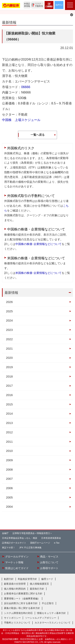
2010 (9, 451)
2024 (9, 320)
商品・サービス (49, 557)
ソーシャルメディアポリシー (41, 618)
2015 (9, 404)
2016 (9, 395)
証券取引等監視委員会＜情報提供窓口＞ (32, 533)
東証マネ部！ (9, 548)
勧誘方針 (9, 579)
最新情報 (11, 293)
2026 (9, 302)
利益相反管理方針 (27, 579)
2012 (9, 432)
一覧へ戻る (38, 135)
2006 (9, 488)
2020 (9, 358)
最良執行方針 (37, 589)
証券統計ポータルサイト (14, 543)
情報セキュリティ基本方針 (51, 613)
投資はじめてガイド (17, 568)
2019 (9, 367)
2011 (9, 442)
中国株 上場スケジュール (21, 120)
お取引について (49, 562)
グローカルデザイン (17, 557)
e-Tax (57, 543)
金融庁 (5, 533)
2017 (9, 386)
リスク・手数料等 (39, 5)
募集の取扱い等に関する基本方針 (22, 608)
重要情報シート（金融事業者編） (22, 599)
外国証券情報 (27, 5)
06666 (26, 87)
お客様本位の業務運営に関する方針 (23, 594)
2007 (9, 479)
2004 (9, 507)
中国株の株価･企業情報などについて (38, 244)
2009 (9, 460)
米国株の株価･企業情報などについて (38, 273)
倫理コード (47, 579)
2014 (9, 413)
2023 (9, 330)
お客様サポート (49, 568)
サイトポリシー (12, 618)
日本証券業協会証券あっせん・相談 (20, 538)
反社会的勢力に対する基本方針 (21, 603)
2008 (9, 469)
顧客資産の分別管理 (15, 584)
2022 (9, 339)
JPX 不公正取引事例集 (30, 548)
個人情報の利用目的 (15, 589)
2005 (9, 497)
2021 (9, 349)
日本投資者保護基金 (51, 538)
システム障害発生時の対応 (18, 613)
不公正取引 (48, 603)
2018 (9, 376)
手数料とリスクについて (17, 623)
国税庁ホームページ (40, 543)
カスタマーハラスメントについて (53, 623)
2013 (9, 423)
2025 (9, 311)
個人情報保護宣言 (39, 584)
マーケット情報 (14, 562)
